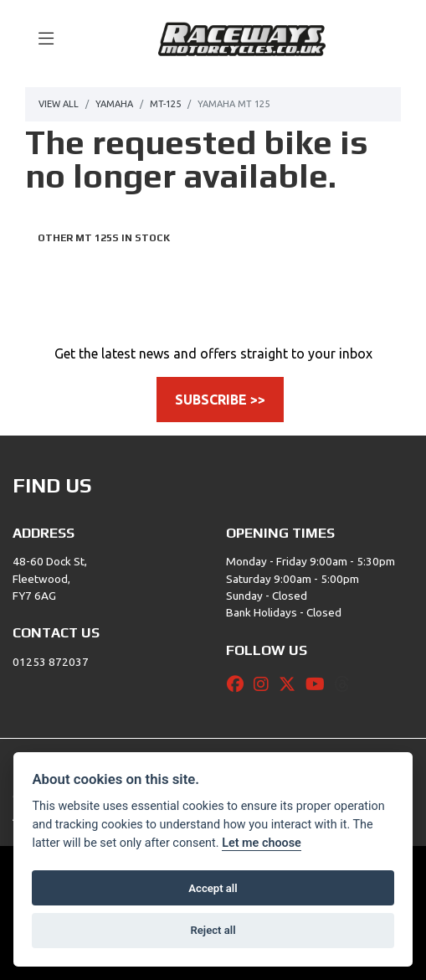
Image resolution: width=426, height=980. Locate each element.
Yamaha (114, 104)
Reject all (213, 930)
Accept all (213, 888)
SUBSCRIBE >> (220, 400)
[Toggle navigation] (38, 39)
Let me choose (262, 843)
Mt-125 (165, 104)
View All (59, 104)
